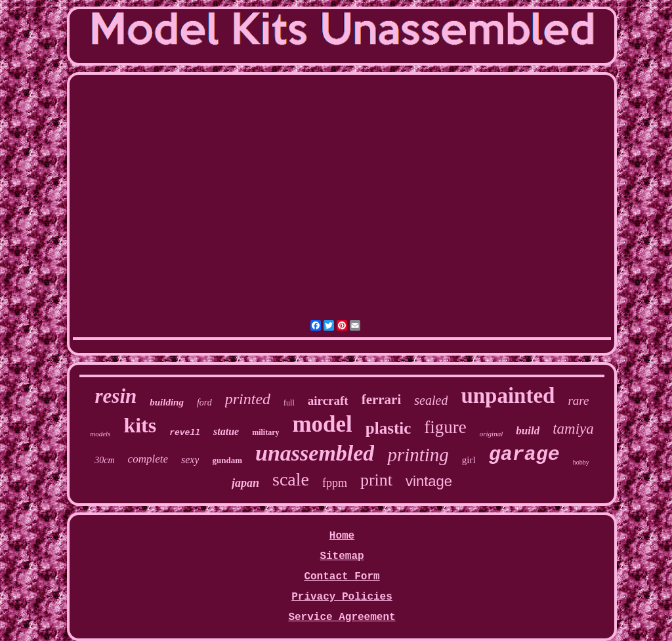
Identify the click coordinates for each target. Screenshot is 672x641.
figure (445, 427)
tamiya (573, 429)
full (289, 403)
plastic (388, 428)
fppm (335, 483)
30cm (104, 460)
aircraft (328, 401)
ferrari (382, 400)
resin (116, 396)
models (100, 434)
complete (148, 459)
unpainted (508, 396)
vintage (429, 481)
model (322, 424)
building (167, 402)
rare (578, 401)
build (528, 431)
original (491, 434)
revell (185, 433)
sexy (190, 460)
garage (524, 455)
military (265, 432)
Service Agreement (342, 617)
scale (291, 479)
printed (248, 399)
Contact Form (342, 577)
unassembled (315, 453)
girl (469, 460)
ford (204, 403)
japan (245, 483)
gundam (227, 460)
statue (226, 431)
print (376, 480)
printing (418, 455)
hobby (581, 462)
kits (140, 425)
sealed (431, 400)
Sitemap (342, 556)
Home (342, 536)
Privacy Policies (342, 597)
